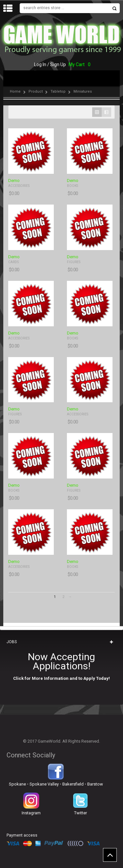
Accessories (19, 186)
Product (36, 91)
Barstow (95, 784)
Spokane (17, 784)
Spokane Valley (44, 784)
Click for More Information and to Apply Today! (61, 678)
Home (15, 91)
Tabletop (58, 91)
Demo (14, 181)
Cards (13, 262)
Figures (74, 262)
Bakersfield (73, 784)
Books (72, 186)
